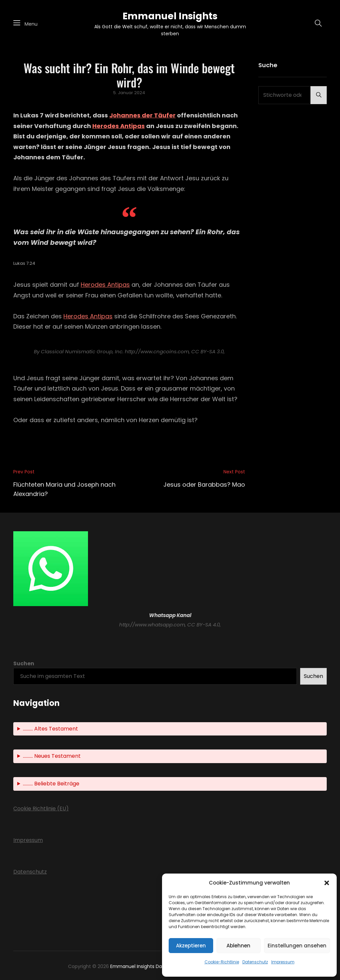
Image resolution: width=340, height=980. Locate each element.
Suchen (24, 663)
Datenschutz (255, 962)
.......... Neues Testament (52, 756)
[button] (327, 883)
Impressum (283, 962)
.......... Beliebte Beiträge (51, 784)
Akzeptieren (191, 946)
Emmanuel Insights (170, 16)
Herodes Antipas (119, 126)
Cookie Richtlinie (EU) (41, 809)
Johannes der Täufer (142, 115)
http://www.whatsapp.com (152, 625)
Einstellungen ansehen (297, 946)
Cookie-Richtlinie (222, 962)
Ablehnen (238, 946)
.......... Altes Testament (50, 729)
